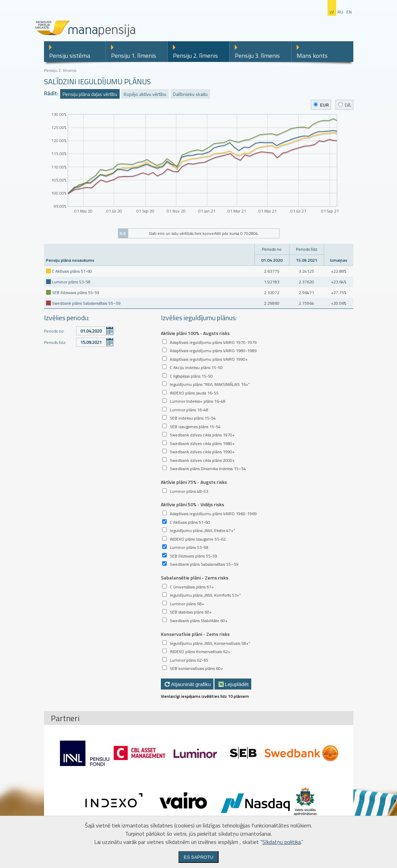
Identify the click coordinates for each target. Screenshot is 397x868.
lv (332, 12)
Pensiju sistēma (70, 56)
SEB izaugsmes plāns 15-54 (195, 427)
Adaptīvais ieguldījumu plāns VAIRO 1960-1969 (213, 514)
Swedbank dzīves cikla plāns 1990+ (202, 452)
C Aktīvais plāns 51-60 (72, 271)
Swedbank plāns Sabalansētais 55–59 (86, 303)
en (349, 12)
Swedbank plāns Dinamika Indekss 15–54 (208, 469)
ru (340, 12)
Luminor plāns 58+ (187, 604)
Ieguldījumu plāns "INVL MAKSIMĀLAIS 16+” (210, 384)
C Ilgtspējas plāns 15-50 (191, 376)
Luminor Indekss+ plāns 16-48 (198, 401)
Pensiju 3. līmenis (257, 56)
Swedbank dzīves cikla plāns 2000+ (202, 460)
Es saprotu (199, 857)
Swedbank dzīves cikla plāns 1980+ (202, 443)
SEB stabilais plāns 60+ (191, 612)
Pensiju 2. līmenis (195, 56)
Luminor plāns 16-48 (189, 410)
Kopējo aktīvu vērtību (145, 94)
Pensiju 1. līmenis (134, 56)
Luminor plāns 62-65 (189, 660)
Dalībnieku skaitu (190, 94)
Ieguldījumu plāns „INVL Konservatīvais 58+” (210, 643)
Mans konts (312, 56)
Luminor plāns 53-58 (71, 282)
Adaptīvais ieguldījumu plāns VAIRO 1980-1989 (213, 351)
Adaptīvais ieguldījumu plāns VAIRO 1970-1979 (213, 342)
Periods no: (54, 331)
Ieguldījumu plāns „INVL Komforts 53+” (205, 595)
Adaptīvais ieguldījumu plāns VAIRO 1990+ (209, 359)
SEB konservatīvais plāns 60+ (196, 668)
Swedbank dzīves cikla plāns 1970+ (202, 435)
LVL (345, 105)
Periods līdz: (55, 342)
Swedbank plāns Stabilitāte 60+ (199, 621)
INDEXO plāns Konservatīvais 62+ (200, 652)
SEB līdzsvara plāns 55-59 (76, 292)
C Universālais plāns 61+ (192, 587)
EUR (321, 105)
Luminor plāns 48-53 (189, 491)
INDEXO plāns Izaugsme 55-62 (198, 539)
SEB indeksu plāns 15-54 (193, 418)
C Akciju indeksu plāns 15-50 (196, 367)
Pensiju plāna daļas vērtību (90, 94)
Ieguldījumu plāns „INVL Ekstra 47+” (202, 530)
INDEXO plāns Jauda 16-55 (194, 393)
